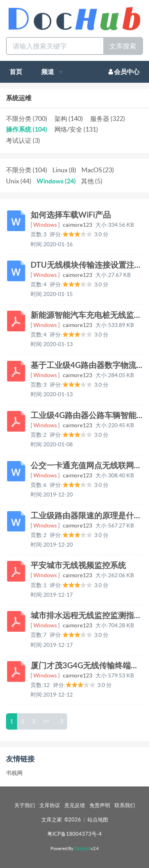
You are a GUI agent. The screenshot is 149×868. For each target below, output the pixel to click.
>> (46, 721)
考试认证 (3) (23, 140)
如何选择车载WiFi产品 (71, 215)
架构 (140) (69, 119)
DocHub (82, 849)
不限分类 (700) (27, 119)
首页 (16, 72)
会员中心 (124, 72)
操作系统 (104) (27, 129)
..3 (60, 721)
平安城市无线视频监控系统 (78, 565)
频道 (52, 72)
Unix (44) (19, 181)
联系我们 (125, 805)
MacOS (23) (98, 170)
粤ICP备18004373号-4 (74, 834)
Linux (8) (64, 170)
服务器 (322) (108, 119)
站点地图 (98, 820)
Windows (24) (56, 181)
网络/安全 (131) (76, 129)
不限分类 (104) (27, 170)
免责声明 (100, 805)
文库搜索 (123, 46)
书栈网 (14, 773)
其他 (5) (92, 181)
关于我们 (25, 805)
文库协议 (50, 805)
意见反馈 (75, 805)
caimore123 (77, 225)
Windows (45, 225)
